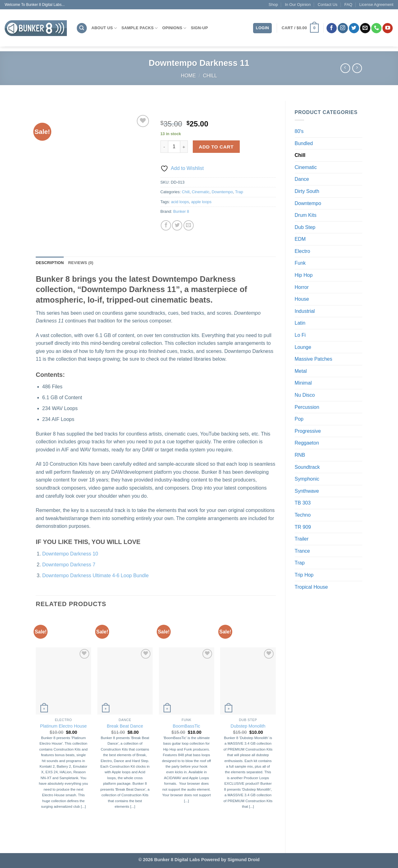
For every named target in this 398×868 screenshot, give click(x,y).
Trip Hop (304, 575)
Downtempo (308, 203)
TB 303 (303, 503)
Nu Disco (305, 395)
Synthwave (307, 491)
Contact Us (328, 5)
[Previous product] (357, 68)
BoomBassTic (187, 726)
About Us (104, 28)
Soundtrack (307, 467)
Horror (302, 287)
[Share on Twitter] (177, 225)
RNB (300, 455)
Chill (210, 76)
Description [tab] (50, 263)
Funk (300, 263)
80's (299, 131)
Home (188, 76)
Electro (303, 251)
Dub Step (305, 227)
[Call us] (376, 28)
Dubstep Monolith (248, 726)
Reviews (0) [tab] (81, 263)
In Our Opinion (298, 5)
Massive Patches (314, 359)
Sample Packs (139, 28)
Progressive (308, 431)
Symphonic (307, 479)
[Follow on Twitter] (354, 28)
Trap (300, 563)
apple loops (201, 202)
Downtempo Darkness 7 (69, 565)
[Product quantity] (174, 147)
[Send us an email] (365, 28)
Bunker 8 (181, 211)
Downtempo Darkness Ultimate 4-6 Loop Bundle (95, 576)
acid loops (180, 202)
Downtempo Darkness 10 (70, 554)
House (302, 299)
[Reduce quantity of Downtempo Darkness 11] (164, 147)
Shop (273, 5)
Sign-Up (199, 28)
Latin (300, 323)
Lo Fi (300, 335)
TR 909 (303, 527)
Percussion (307, 407)
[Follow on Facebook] (332, 28)
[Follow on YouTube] (388, 28)
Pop (299, 419)
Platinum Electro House (63, 726)
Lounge (303, 347)
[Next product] (345, 68)
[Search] (82, 28)
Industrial (305, 311)
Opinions (174, 28)
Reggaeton (307, 443)
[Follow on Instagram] (343, 28)
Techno (303, 515)
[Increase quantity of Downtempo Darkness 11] (184, 147)
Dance (302, 179)
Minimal (303, 383)
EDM (300, 239)
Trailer (302, 539)
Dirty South (307, 191)
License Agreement (376, 5)
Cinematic (306, 167)
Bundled (304, 143)
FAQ (348, 5)
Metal (301, 371)
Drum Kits (306, 215)
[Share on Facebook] (166, 225)
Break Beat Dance (125, 726)
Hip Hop (304, 275)
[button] (300, 28)
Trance (302, 551)
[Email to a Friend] (189, 225)
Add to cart (216, 147)
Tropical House (311, 587)
